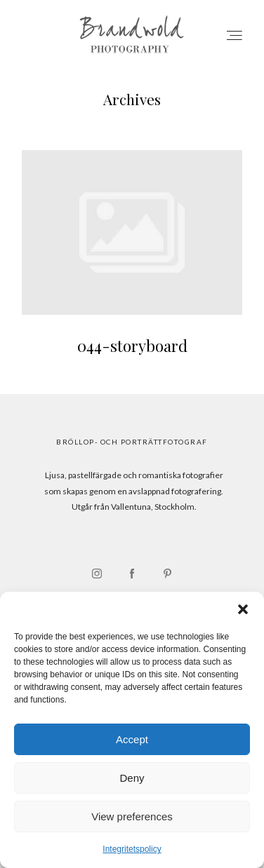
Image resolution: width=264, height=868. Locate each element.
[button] (243, 609)
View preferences (132, 816)
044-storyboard (132, 262)
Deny (132, 778)
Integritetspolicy (132, 849)
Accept (132, 739)
